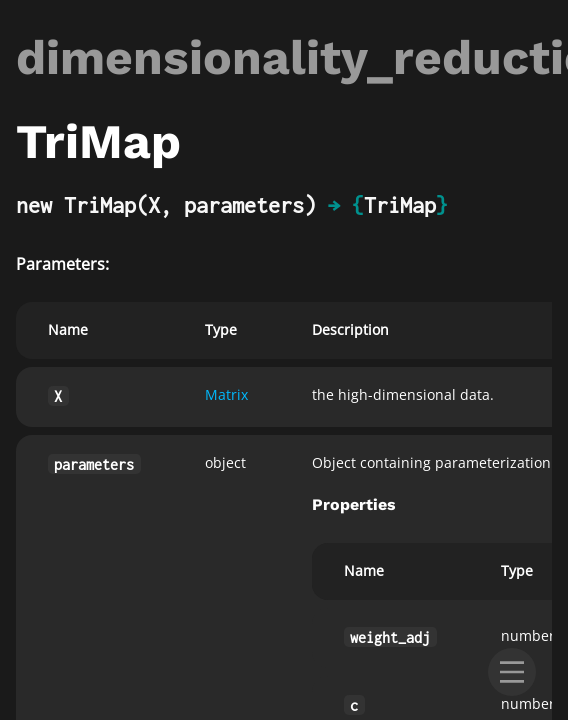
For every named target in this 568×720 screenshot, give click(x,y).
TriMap (400, 205)
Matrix (226, 394)
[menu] (512, 672)
